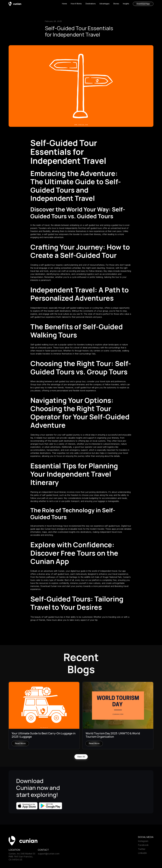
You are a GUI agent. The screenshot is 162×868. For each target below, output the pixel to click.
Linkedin (142, 853)
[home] (15, 4)
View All (81, 757)
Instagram (143, 842)
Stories (116, 4)
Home (64, 4)
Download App (143, 4)
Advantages (104, 4)
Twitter (142, 850)
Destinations (91, 4)
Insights (126, 4)
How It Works (76, 4)
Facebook (143, 846)
